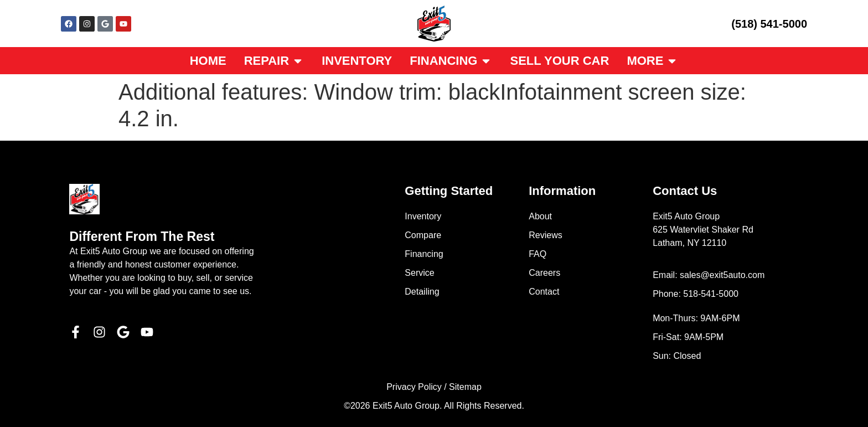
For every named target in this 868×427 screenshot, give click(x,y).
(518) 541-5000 (769, 24)
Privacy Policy (414, 387)
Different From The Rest (142, 236)
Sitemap (465, 387)
